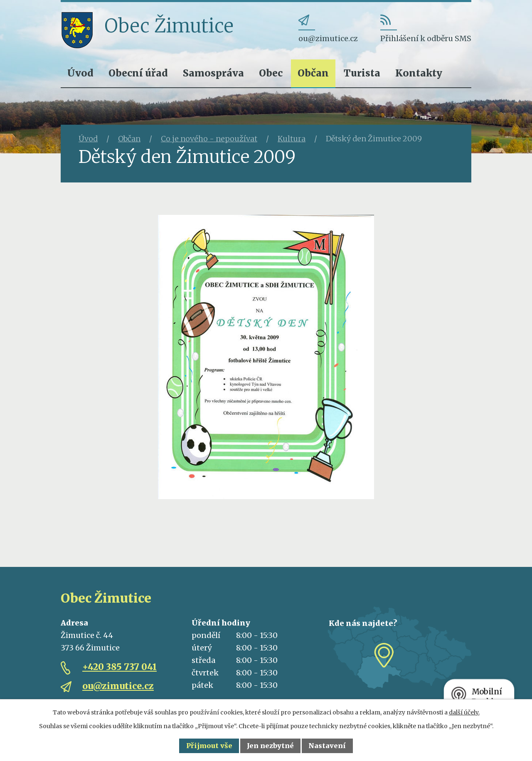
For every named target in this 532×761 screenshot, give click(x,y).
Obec (271, 73)
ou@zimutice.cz (118, 686)
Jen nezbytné (270, 746)
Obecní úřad (138, 73)
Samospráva (213, 73)
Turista (362, 73)
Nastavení (327, 746)
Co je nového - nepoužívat (209, 139)
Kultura (292, 139)
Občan (313, 73)
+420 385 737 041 (119, 667)
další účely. (464, 712)
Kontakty (419, 73)
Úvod (80, 73)
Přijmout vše (209, 746)
